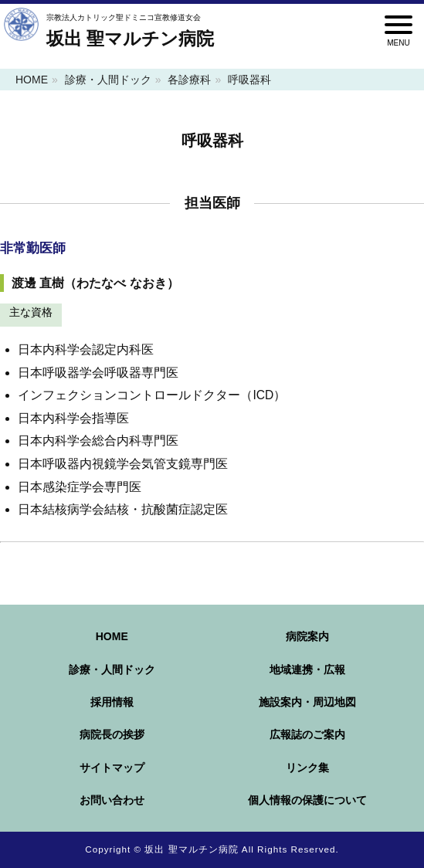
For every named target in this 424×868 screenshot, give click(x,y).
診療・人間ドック (108, 80)
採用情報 (112, 702)
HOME (32, 80)
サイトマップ (112, 768)
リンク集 (307, 768)
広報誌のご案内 (307, 734)
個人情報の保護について (307, 800)
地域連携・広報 (307, 670)
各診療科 (189, 80)
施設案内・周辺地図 (307, 702)
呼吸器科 (249, 80)
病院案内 (307, 636)
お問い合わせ (112, 800)
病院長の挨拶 (112, 734)
